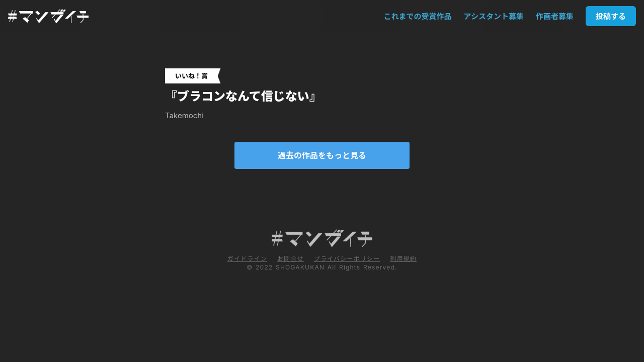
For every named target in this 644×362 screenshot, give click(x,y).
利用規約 (403, 259)
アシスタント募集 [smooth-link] (494, 16)
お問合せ (291, 259)
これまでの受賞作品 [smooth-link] (418, 16)
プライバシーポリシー (347, 259)
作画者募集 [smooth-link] (555, 16)
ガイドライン (247, 259)
